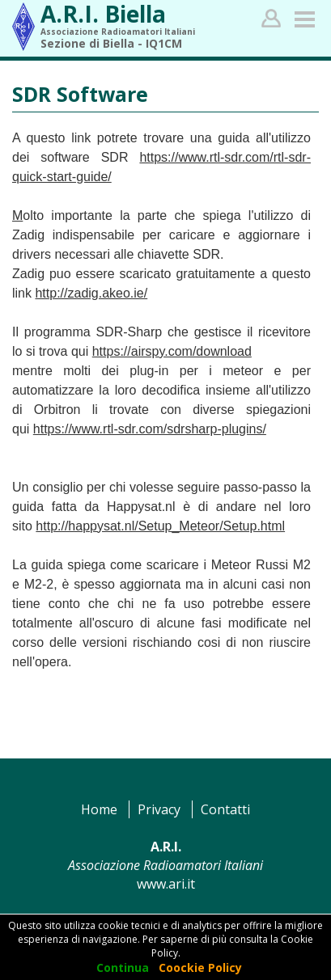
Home (99, 809)
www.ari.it (166, 884)
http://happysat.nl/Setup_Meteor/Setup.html (160, 526)
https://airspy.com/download (172, 351)
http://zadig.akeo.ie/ (91, 293)
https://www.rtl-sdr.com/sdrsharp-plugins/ (150, 429)
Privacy (159, 809)
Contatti (225, 809)
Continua (123, 967)
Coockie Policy (200, 967)
